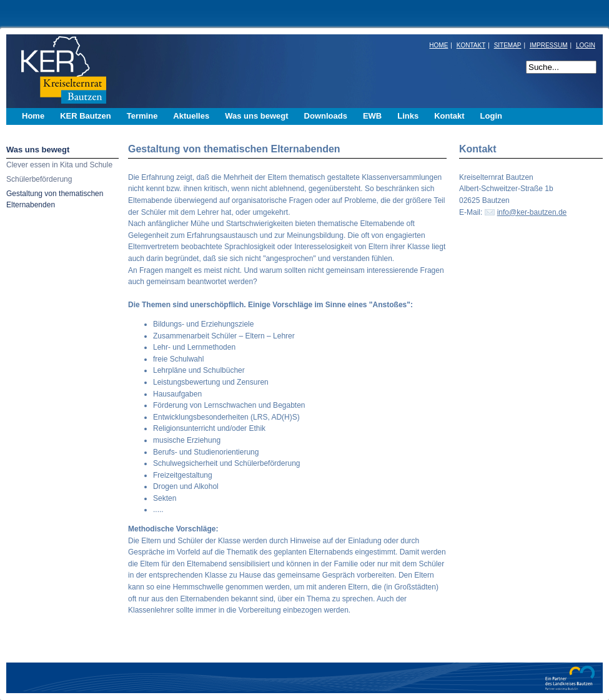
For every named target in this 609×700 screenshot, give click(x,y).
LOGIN (586, 45)
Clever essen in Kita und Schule (59, 165)
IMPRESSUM (549, 45)
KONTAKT (471, 45)
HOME (438, 45)
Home (33, 116)
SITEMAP (508, 45)
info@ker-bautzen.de (532, 212)
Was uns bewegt (38, 150)
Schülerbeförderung (39, 179)
